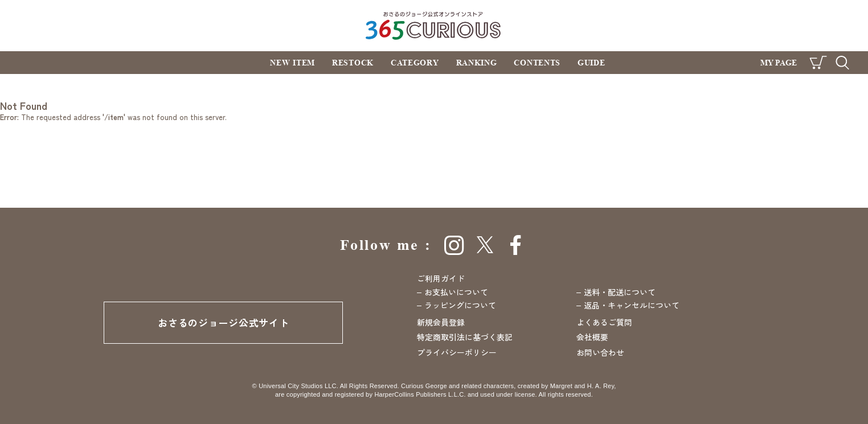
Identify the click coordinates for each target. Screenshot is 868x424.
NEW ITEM (292, 62)
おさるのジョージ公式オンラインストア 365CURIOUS (434, 25)
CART (818, 63)
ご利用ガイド (441, 278)
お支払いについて (456, 292)
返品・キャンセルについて (632, 305)
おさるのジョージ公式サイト (223, 322)
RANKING (477, 62)
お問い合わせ (600, 352)
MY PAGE (779, 62)
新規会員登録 (441, 322)
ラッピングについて (460, 305)
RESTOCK (353, 62)
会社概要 (592, 337)
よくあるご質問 (604, 322)
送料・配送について (620, 292)
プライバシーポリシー (457, 352)
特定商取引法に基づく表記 (465, 337)
